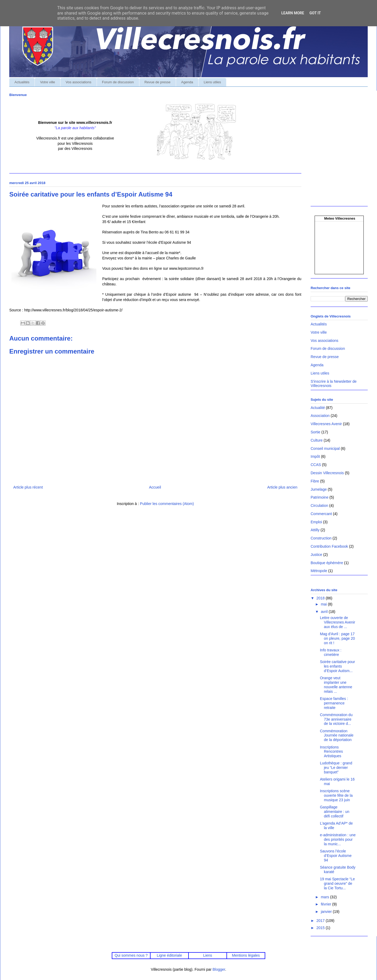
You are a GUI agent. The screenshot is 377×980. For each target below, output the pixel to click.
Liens (207, 955)
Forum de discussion (118, 82)
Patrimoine (320, 497)
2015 (321, 928)
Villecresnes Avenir (326, 424)
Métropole (319, 571)
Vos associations (78, 82)
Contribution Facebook (329, 546)
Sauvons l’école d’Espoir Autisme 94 (336, 856)
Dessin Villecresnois (327, 473)
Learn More (293, 13)
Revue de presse (157, 82)
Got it (315, 13)
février (326, 904)
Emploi (316, 522)
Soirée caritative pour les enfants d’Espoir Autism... (337, 666)
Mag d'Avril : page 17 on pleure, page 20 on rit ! (337, 638)
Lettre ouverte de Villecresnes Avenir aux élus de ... (338, 622)
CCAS (316, 465)
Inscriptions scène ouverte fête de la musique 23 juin (336, 795)
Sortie (316, 432)
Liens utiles (212, 82)
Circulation (319, 506)
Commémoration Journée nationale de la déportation (337, 735)
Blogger (219, 969)
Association (320, 416)
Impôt (315, 456)
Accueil (155, 487)
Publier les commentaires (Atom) (167, 504)
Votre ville (48, 82)
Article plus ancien (282, 487)
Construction (321, 538)
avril (325, 612)
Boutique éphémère (327, 563)
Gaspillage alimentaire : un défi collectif (335, 812)
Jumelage (319, 489)
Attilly (315, 530)
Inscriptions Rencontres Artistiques (331, 752)
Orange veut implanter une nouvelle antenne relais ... (336, 685)
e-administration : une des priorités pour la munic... (338, 839)
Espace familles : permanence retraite (334, 703)
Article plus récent (28, 487)
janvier (327, 912)
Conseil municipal (325, 448)
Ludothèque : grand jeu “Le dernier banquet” (336, 768)
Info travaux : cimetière (331, 652)
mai (324, 604)
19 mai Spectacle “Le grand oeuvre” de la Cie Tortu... (337, 883)
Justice (316, 555)
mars (325, 897)
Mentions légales (246, 955)
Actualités (22, 82)
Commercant (321, 514)
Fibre (315, 481)
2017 (321, 921)
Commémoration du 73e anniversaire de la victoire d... (336, 719)
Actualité (318, 408)
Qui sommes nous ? (131, 955)
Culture (317, 440)
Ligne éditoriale (169, 955)
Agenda (187, 82)
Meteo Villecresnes (340, 218)
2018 (321, 598)
